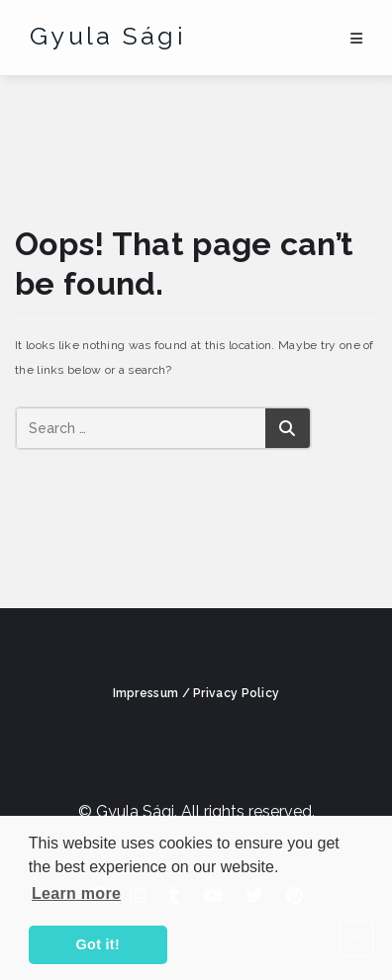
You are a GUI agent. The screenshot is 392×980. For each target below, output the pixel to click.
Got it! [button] (98, 944)
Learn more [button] (76, 893)
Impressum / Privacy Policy (196, 693)
